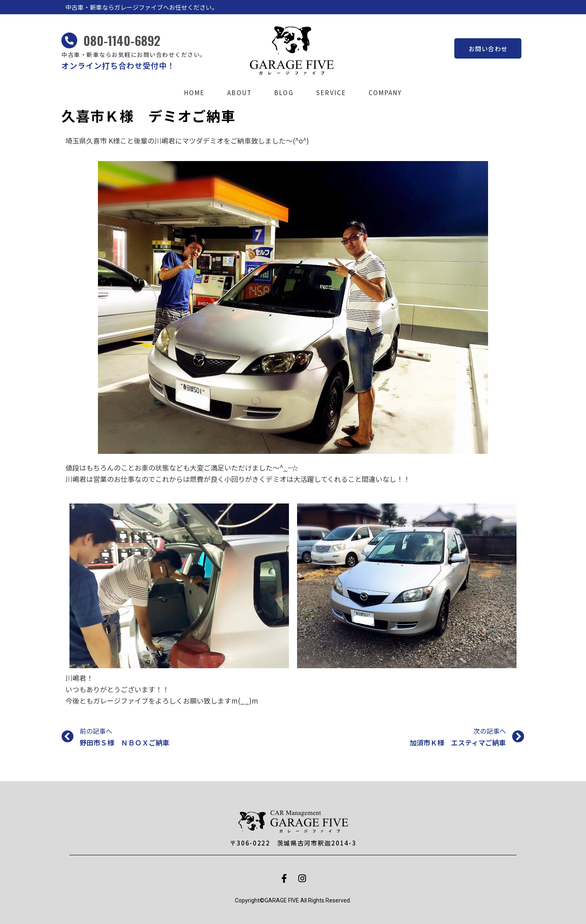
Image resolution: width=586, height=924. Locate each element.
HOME (194, 93)
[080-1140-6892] (69, 40)
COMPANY (385, 93)
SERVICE (331, 93)
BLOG (284, 93)
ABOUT (240, 93)
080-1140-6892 (122, 40)
